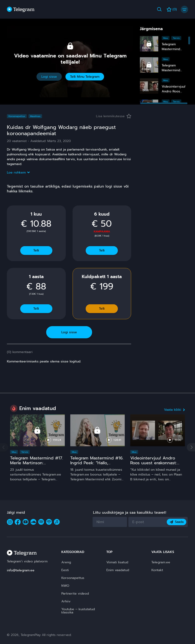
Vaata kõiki (174, 410)
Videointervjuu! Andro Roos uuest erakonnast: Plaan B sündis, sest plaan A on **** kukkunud (157, 465)
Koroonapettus (17, 116)
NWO (65, 586)
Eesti (65, 570)
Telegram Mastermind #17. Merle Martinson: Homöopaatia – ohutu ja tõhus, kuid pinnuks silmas (37, 465)
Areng (66, 562)
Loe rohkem (18, 172)
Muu (166, 38)
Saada (177, 522)
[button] (191, 447)
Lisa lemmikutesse (114, 116)
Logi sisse (49, 77)
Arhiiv (66, 601)
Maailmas (35, 116)
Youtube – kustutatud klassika (78, 611)
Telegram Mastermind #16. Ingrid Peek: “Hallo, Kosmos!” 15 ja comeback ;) (97, 465)
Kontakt (157, 570)
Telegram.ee (161, 562)
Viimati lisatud (117, 562)
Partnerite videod (75, 594)
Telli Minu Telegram (85, 77)
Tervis (176, 38)
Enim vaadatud (118, 570)
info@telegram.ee (21, 570)
